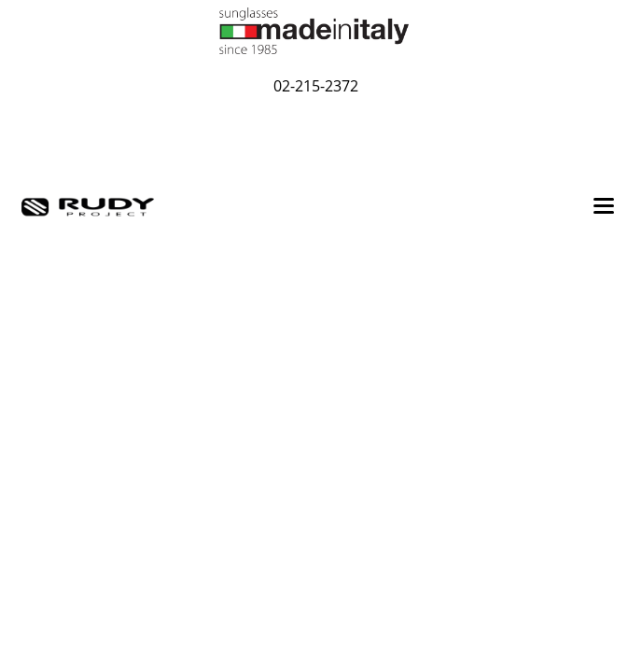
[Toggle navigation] (604, 207)
